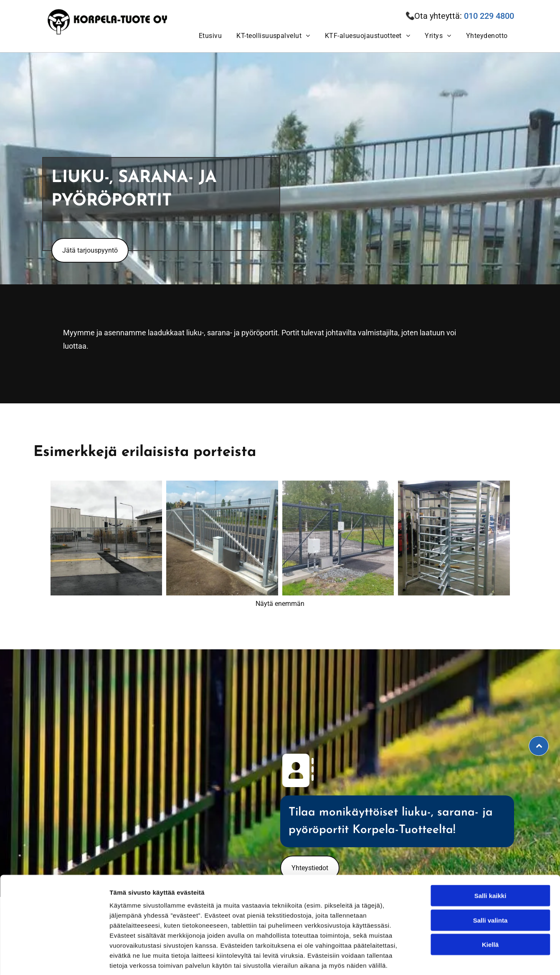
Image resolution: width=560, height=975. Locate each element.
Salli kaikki (490, 855)
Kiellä (490, 904)
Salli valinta (490, 880)
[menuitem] (209, 36)
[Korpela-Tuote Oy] (106, 539)
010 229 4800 (489, 16)
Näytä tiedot (447, 959)
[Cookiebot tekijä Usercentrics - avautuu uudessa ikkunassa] (54, 959)
